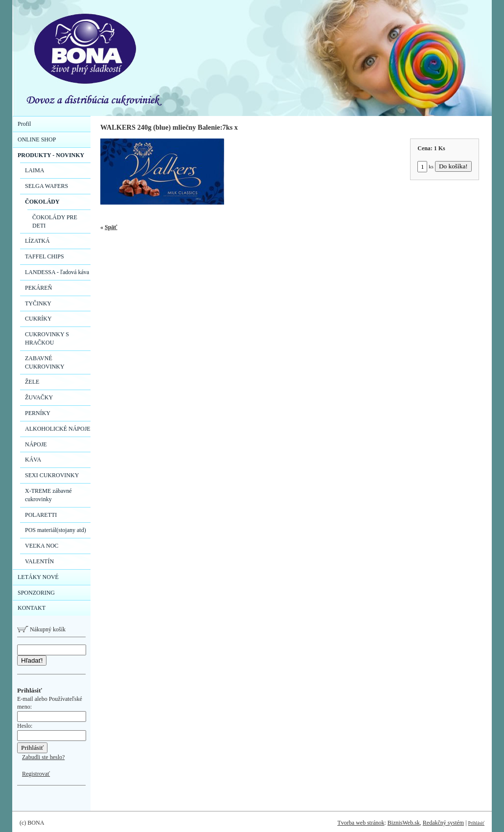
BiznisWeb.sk (404, 823)
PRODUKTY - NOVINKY (51, 155)
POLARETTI (41, 515)
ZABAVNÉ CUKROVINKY (45, 362)
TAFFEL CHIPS (45, 256)
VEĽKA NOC (42, 546)
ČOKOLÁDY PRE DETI (55, 221)
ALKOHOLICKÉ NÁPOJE (58, 429)
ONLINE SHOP (37, 139)
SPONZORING (36, 593)
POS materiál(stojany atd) (56, 530)
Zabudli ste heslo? (43, 757)
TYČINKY (38, 303)
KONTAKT (32, 608)
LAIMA (34, 170)
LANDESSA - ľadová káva (57, 272)
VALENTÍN (39, 561)
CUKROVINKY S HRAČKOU (47, 338)
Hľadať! (32, 660)
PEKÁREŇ (38, 288)
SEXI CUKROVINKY (52, 475)
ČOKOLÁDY (42, 202)
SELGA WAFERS (46, 186)
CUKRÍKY (38, 319)
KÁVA (33, 460)
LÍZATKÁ (37, 241)
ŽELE (32, 382)
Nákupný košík (41, 629)
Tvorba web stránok (361, 823)
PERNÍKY (38, 413)
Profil (24, 124)
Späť (111, 227)
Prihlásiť (476, 823)
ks (425, 166)
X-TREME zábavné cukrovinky (48, 495)
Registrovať (36, 774)
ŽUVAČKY (39, 397)
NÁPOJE (36, 444)
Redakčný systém (443, 823)
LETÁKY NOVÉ (38, 577)
